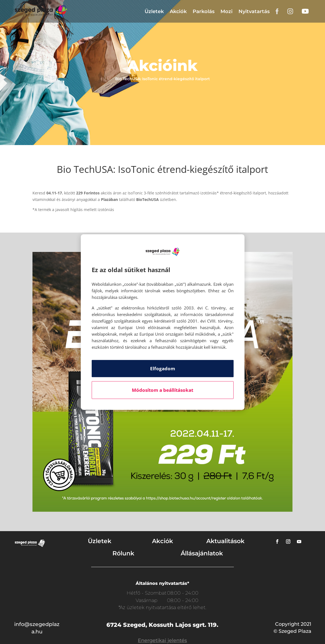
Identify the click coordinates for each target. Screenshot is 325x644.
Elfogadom (163, 368)
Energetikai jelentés (162, 640)
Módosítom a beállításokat (162, 390)
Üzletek (154, 11)
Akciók (178, 11)
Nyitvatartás (254, 11)
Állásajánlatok (202, 553)
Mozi (226, 11)
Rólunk (123, 553)
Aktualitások (225, 541)
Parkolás (204, 11)
